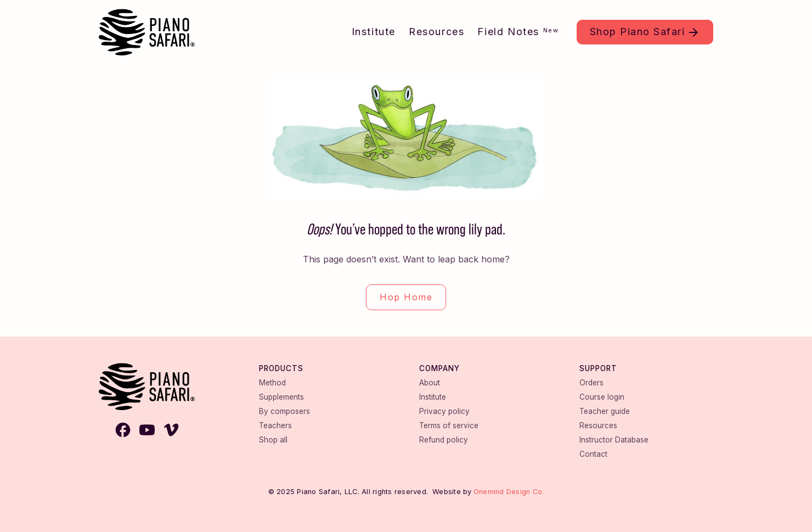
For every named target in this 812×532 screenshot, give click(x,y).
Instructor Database (614, 440)
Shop (638, 32)
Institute (374, 32)
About (430, 383)
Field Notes (518, 32)
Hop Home (406, 297)
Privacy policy (444, 411)
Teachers (275, 425)
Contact (593, 454)
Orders (591, 383)
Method (272, 383)
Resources (436, 32)
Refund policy (444, 440)
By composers (284, 411)
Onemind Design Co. (509, 492)
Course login (602, 397)
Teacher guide (605, 411)
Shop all (273, 440)
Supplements (281, 397)
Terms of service (449, 425)
